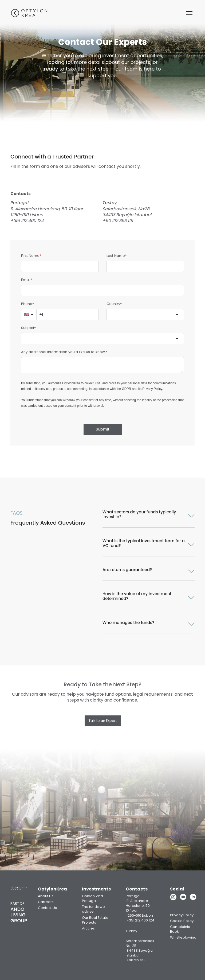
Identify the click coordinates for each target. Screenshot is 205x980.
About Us (46, 896)
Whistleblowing (183, 937)
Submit (103, 429)
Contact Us (47, 908)
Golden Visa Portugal (92, 898)
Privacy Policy (152, 389)
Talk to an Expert (103, 721)
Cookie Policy (182, 921)
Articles (88, 928)
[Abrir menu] (189, 13)
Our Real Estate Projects (95, 920)
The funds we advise (93, 909)
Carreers (46, 902)
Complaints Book (180, 929)
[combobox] (145, 315)
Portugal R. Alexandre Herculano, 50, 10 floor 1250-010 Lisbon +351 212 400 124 (140, 908)
